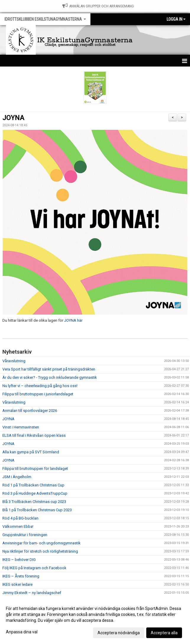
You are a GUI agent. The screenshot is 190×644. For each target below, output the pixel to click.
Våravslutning (14, 361)
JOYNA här (73, 320)
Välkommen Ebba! (18, 526)
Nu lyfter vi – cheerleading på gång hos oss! (40, 386)
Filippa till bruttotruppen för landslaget (35, 469)
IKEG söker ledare (17, 584)
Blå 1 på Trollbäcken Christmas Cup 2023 (37, 510)
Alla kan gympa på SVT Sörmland (31, 452)
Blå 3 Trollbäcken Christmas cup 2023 (34, 502)
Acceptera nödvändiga (119, 633)
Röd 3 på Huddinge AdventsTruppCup (35, 493)
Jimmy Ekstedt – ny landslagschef (32, 593)
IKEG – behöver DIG (19, 560)
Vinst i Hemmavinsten (21, 427)
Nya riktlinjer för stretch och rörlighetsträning (40, 551)
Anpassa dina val (22, 632)
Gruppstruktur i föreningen (25, 535)
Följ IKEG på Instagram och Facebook (34, 568)
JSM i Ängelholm (17, 477)
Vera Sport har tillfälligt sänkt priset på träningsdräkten (49, 369)
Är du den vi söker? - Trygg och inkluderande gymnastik (50, 377)
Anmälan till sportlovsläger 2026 (30, 411)
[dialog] (95, 620)
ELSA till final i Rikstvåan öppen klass (34, 435)
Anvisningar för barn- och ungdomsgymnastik (42, 543)
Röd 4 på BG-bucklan (20, 518)
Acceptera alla (164, 633)
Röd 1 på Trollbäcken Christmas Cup (33, 485)
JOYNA (13, 118)
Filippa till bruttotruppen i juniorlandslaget (38, 394)
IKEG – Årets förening (21, 576)
